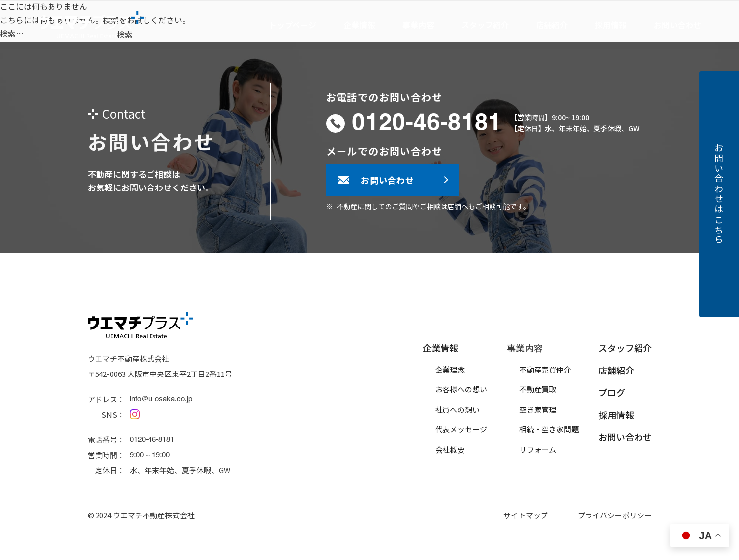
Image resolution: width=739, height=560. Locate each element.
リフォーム (538, 449)
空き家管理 (538, 409)
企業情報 (441, 348)
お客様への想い (461, 389)
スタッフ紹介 (485, 25)
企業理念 (450, 369)
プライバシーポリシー (615, 515)
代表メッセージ (461, 429)
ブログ (612, 392)
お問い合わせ (678, 25)
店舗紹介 (552, 25)
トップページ (293, 25)
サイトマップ (526, 515)
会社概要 (450, 449)
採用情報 (611, 25)
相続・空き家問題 (549, 429)
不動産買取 (538, 389)
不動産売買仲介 (545, 369)
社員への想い (457, 409)
